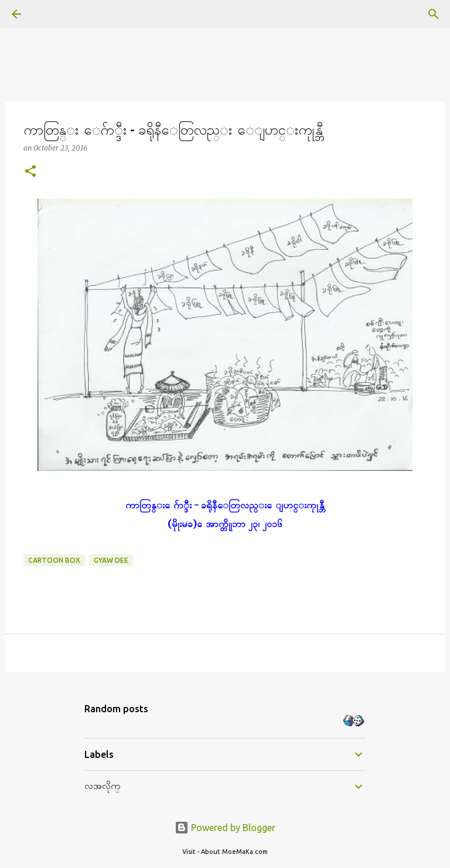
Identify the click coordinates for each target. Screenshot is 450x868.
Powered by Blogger (225, 828)
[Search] (49, 14)
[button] (30, 172)
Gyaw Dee (111, 560)
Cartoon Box (54, 560)
